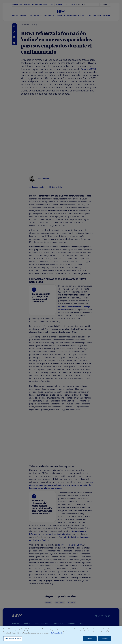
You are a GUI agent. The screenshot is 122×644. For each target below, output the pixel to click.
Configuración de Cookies (13, 639)
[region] (61, 635)
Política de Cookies (57, 633)
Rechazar (105, 639)
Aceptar (90, 639)
